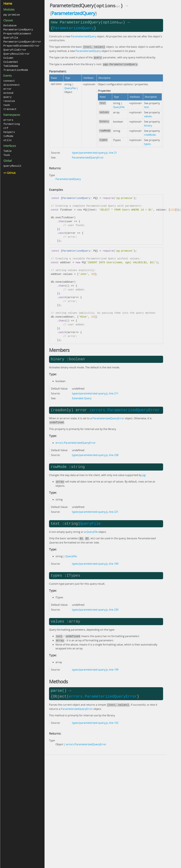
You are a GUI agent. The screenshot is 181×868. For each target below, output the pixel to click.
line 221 (114, 510)
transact (10, 106)
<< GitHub (10, 168)
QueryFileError (15, 49)
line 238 (114, 453)
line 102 (114, 720)
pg (144, 473)
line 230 (114, 607)
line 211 (114, 392)
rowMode (150, 133)
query (8, 94)
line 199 (114, 667)
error (8, 86)
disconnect (12, 83)
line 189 (114, 561)
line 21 (113, 151)
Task (7, 150)
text (146, 106)
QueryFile (11, 37)
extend (8, 90)
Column (8, 56)
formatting (12, 120)
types (147, 143)
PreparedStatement (17, 33)
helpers (9, 128)
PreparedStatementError (21, 45)
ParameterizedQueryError (22, 41)
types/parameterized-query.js (90, 151)
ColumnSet (11, 60)
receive (9, 98)
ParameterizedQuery (18, 29)
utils (8, 136)
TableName (11, 64)
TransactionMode (16, 68)
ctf (6, 124)
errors (8, 117)
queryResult (12, 161)
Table (8, 147)
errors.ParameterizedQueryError (126, 409)
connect (9, 79)
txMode (8, 132)
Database (10, 25)
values (148, 115)
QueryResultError (17, 52)
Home (8, 3)
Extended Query (82, 397)
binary (148, 124)
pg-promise (12, 15)
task (7, 102)
